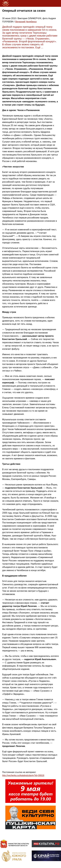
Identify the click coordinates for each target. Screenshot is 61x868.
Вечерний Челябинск (26, 22)
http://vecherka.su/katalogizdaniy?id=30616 (23, 775)
